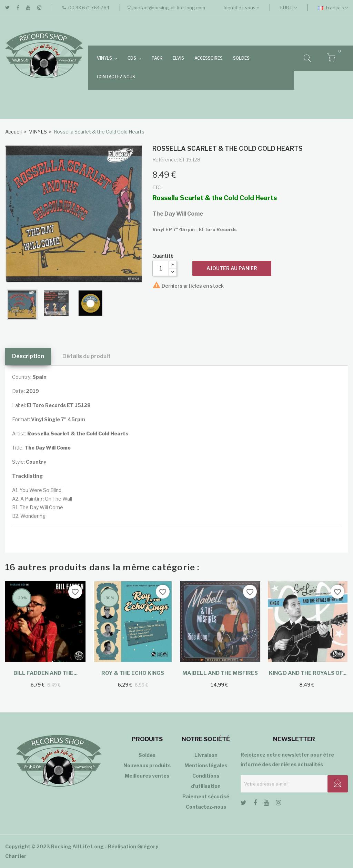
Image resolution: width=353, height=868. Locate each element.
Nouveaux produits (147, 765)
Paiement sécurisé (206, 796)
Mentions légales (206, 765)
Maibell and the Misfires (220, 673)
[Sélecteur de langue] (333, 8)
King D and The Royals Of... (308, 673)
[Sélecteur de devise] (289, 8)
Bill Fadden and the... (46, 673)
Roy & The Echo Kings (133, 673)
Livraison (206, 755)
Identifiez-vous (241, 8)
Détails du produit (87, 356)
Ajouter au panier (232, 268)
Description (28, 356)
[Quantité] (161, 268)
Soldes (147, 755)
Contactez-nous (206, 807)
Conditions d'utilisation (206, 781)
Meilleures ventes (147, 776)
